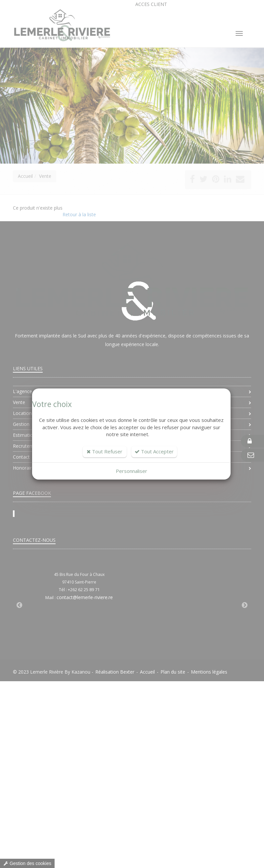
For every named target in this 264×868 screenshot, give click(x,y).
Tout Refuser (105, 451)
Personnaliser (132, 471)
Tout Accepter (154, 451)
